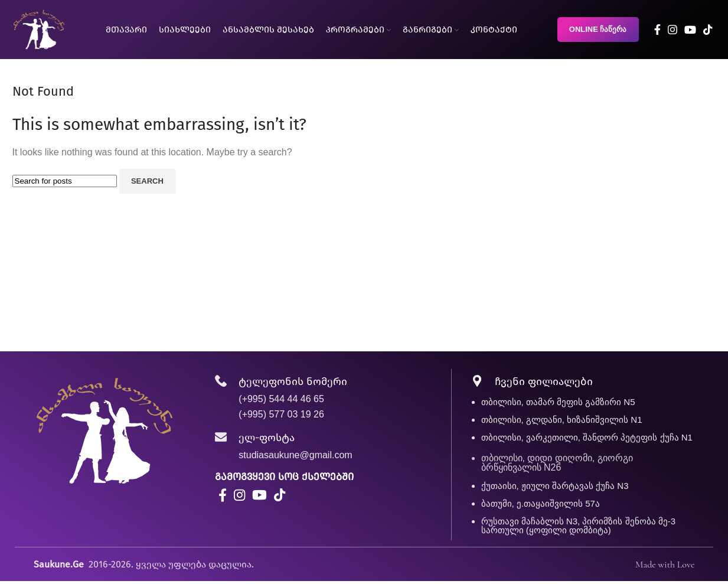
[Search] (65, 181)
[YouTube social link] (690, 30)
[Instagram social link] (672, 30)
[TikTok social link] (708, 30)
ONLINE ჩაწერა (598, 29)
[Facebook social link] (657, 30)
